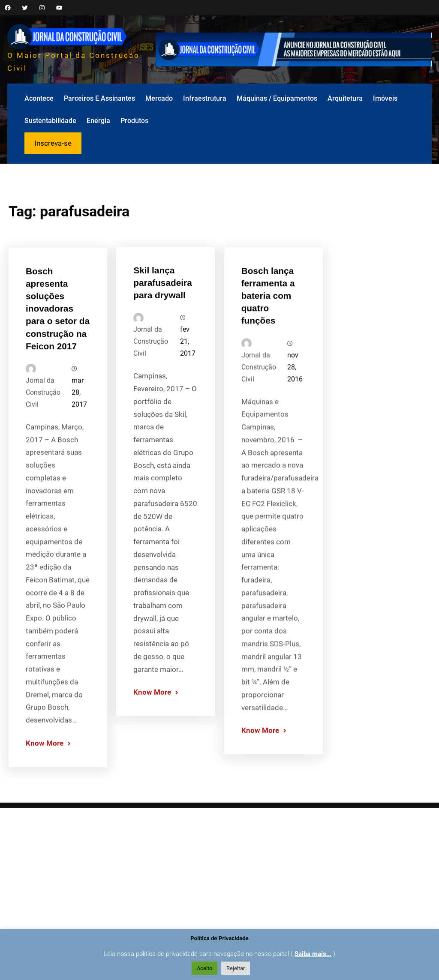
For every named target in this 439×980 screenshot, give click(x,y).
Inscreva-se (53, 143)
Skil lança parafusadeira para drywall (162, 322)
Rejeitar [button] (236, 968)
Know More (45, 787)
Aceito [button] (204, 968)
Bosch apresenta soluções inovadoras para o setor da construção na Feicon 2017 (58, 353)
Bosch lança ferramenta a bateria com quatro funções (268, 339)
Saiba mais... (313, 954)
